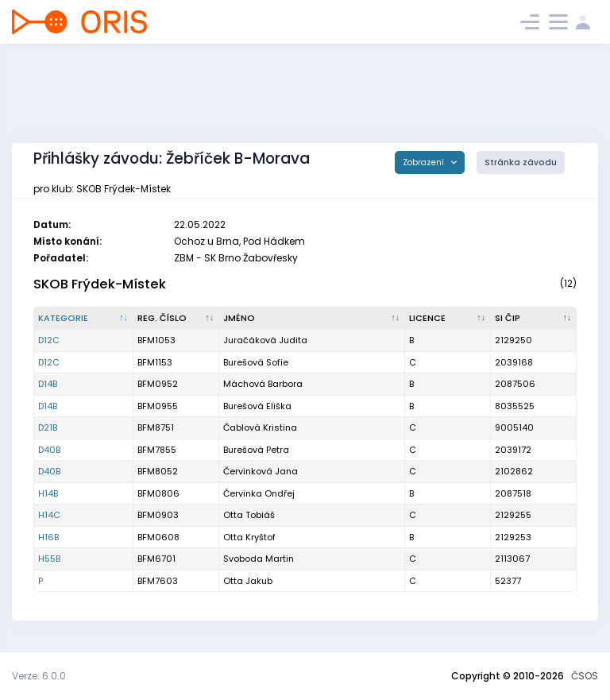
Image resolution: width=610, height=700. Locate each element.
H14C (49, 515)
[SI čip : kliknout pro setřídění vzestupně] (534, 319)
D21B (48, 427)
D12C (49, 340)
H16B (48, 537)
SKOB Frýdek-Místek (100, 284)
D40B (49, 450)
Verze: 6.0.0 (39, 676)
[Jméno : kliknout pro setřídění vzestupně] (312, 319)
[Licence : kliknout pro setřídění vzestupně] (448, 319)
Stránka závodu (521, 162)
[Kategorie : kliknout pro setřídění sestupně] (84, 319)
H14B (48, 493)
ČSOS (585, 676)
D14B (48, 384)
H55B (49, 559)
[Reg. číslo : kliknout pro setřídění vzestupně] (176, 319)
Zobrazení (425, 162)
